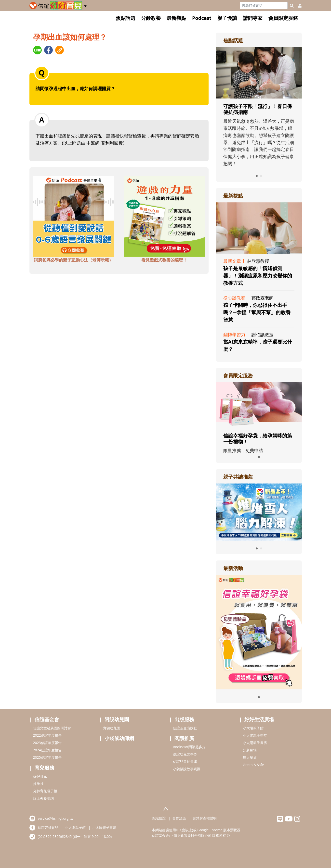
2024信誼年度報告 (47, 750)
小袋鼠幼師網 (119, 738)
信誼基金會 (47, 719)
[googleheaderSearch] (292, 6)
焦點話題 (125, 18)
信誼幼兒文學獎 (185, 754)
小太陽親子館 (253, 728)
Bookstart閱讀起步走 (189, 747)
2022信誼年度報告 (47, 735)
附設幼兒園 (117, 719)
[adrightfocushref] (259, 118)
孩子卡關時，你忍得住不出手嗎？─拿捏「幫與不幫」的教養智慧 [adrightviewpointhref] (257, 312)
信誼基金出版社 (185, 728)
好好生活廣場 (259, 719)
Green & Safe (253, 765)
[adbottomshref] (74, 216)
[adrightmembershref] (259, 405)
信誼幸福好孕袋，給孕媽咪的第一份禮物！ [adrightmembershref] (258, 439)
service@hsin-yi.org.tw (56, 818)
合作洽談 (179, 818)
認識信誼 (159, 818)
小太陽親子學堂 (255, 735)
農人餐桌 (250, 757)
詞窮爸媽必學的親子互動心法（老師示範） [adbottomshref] (73, 260)
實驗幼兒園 (112, 728)
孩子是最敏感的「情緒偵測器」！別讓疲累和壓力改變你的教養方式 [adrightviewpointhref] (258, 276)
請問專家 (253, 18)
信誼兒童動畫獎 (185, 762)
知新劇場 (250, 750)
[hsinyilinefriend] (280, 820)
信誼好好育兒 (48, 827)
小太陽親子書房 (255, 743)
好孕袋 (38, 784)
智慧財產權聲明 (205, 818)
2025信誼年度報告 (47, 757)
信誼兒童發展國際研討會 (52, 728)
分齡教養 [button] (151, 18)
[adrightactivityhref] (259, 632)
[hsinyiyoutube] (289, 820)
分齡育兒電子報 (45, 791)
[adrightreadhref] (259, 511)
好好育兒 (40, 776)
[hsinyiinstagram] (297, 820)
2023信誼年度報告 (47, 743)
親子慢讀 (227, 18)
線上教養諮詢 (43, 798)
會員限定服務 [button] (283, 18)
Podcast (202, 18)
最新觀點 (176, 18)
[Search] (264, 6)
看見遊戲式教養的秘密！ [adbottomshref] (164, 260)
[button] (85, 5)
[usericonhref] (298, 6)
